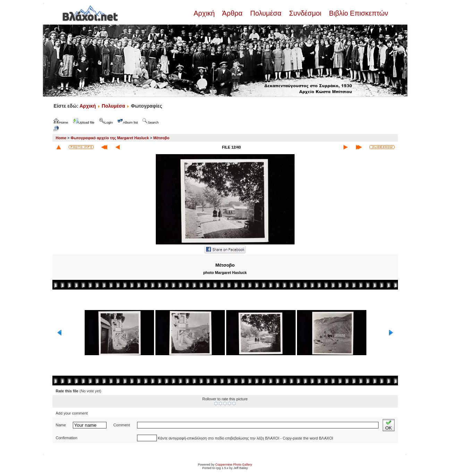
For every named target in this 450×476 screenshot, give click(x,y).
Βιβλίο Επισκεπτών (358, 13)
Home (61, 138)
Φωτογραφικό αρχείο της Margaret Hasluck (110, 138)
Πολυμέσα (266, 13)
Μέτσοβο (161, 138)
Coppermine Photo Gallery (234, 465)
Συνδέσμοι (305, 13)
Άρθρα (232, 13)
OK (388, 425)
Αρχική (205, 13)
